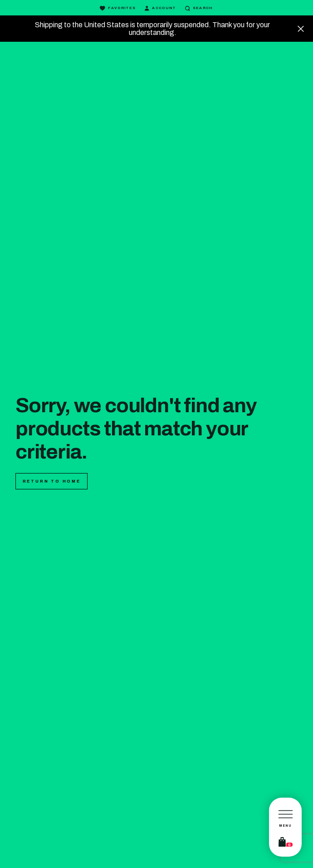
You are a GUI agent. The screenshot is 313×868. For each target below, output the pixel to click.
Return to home (52, 481)
